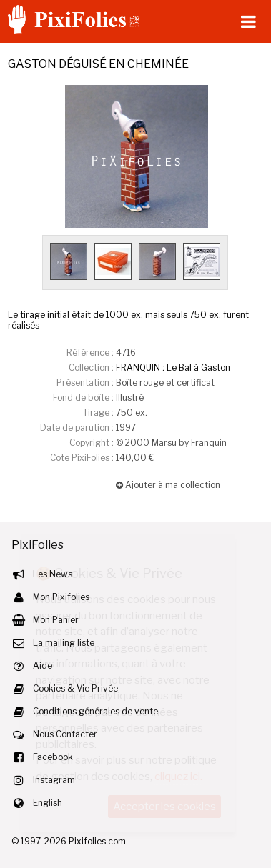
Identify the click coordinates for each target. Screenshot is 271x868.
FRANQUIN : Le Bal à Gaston (173, 368)
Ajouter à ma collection (168, 485)
